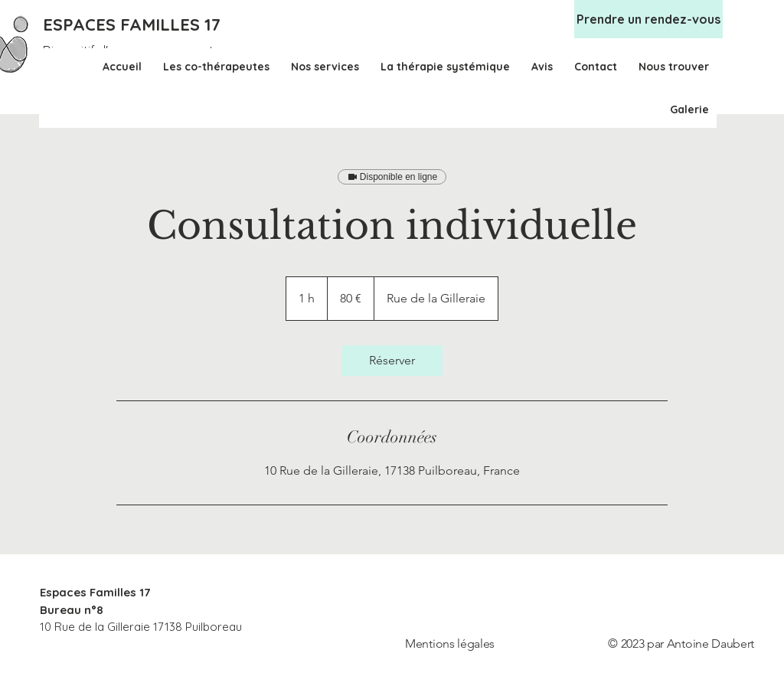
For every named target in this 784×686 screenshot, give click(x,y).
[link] (392, 361)
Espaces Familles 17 (95, 592)
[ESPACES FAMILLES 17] (134, 24)
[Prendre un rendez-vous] (648, 19)
